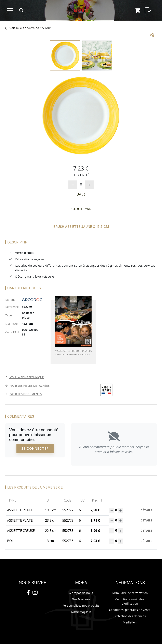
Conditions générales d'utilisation (130, 601)
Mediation (130, 622)
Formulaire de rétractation (130, 593)
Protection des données (130, 616)
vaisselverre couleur (30, 28)
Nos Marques (81, 599)
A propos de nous (81, 593)
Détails (146, 510)
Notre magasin (81, 612)
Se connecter (35, 449)
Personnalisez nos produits (81, 605)
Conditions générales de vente (130, 610)
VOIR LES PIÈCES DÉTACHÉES (27, 386)
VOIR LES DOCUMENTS (23, 394)
